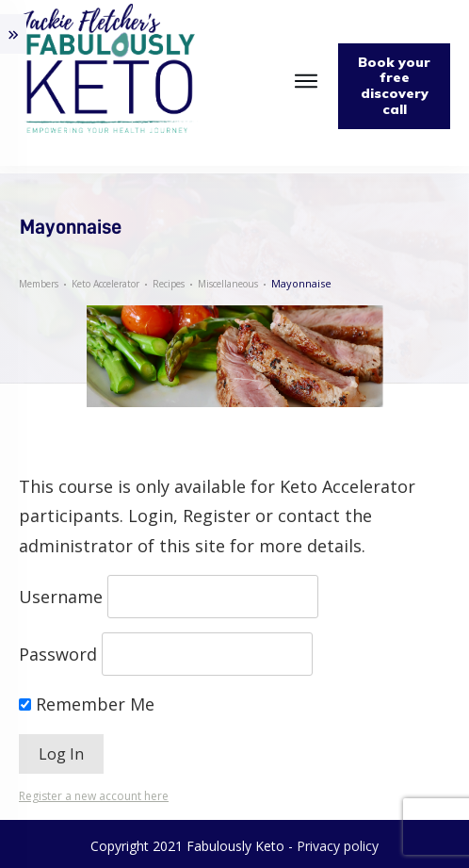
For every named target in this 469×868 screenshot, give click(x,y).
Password (58, 654)
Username (61, 597)
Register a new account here (94, 796)
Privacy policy (338, 846)
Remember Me (87, 704)
